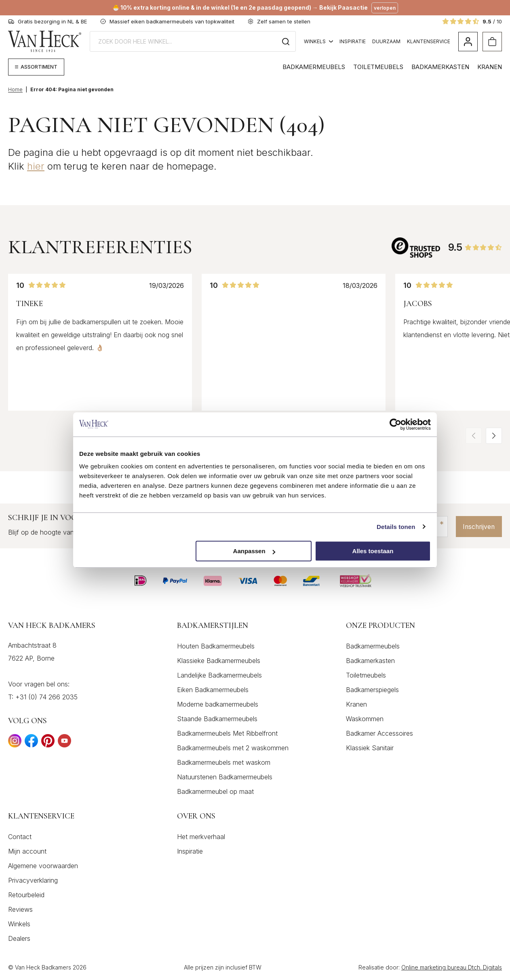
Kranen (490, 67)
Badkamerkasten (440, 67)
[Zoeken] (286, 41)
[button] (494, 436)
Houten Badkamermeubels (216, 646)
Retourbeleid (26, 895)
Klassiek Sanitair (370, 748)
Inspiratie (353, 41)
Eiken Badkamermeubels (213, 690)
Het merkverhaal (201, 837)
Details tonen (396, 527)
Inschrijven (477, 527)
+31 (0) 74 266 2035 (46, 697)
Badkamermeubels (314, 67)
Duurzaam (386, 41)
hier (36, 166)
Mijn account (27, 851)
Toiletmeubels (378, 67)
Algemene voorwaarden (43, 866)
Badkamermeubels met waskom (224, 762)
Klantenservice (429, 41)
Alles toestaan (373, 551)
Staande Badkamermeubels (217, 719)
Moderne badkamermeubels (218, 704)
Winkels (318, 41)
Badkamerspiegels (372, 690)
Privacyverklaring (33, 880)
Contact (20, 837)
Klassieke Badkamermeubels (219, 661)
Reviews (20, 909)
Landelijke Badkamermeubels (219, 675)
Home (15, 89)
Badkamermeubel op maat (215, 791)
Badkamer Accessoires (379, 733)
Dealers (19, 938)
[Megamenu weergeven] (36, 67)
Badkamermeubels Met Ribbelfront (227, 733)
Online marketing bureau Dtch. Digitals (452, 967)
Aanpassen (254, 551)
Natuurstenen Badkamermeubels (225, 777)
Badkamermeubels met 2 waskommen (233, 748)
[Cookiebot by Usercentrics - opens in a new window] (395, 424)
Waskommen (365, 719)
